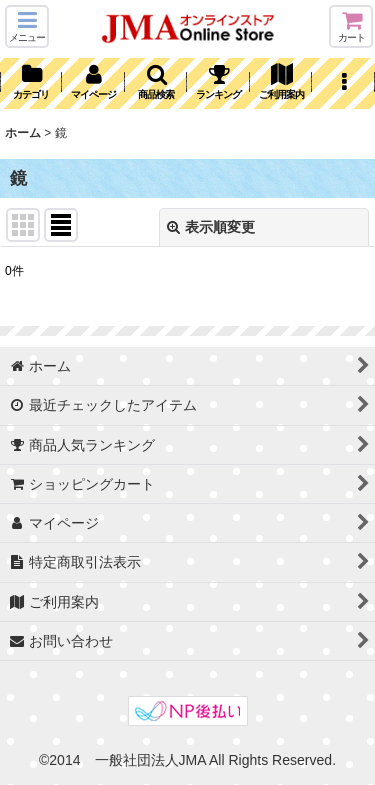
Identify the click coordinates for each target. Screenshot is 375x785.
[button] (27, 26)
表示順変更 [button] (211, 227)
